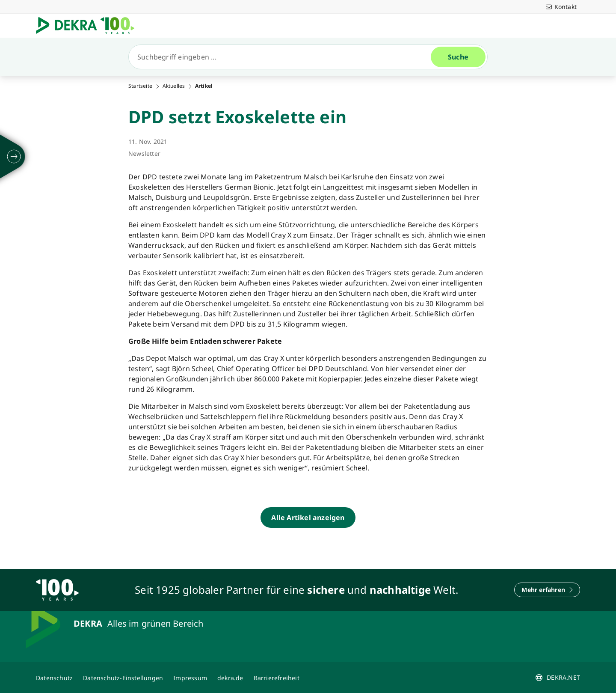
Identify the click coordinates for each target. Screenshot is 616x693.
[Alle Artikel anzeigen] (308, 518)
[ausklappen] (14, 157)
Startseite (140, 86)
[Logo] (89, 26)
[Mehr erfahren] (547, 590)
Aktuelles (174, 86)
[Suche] (283, 57)
